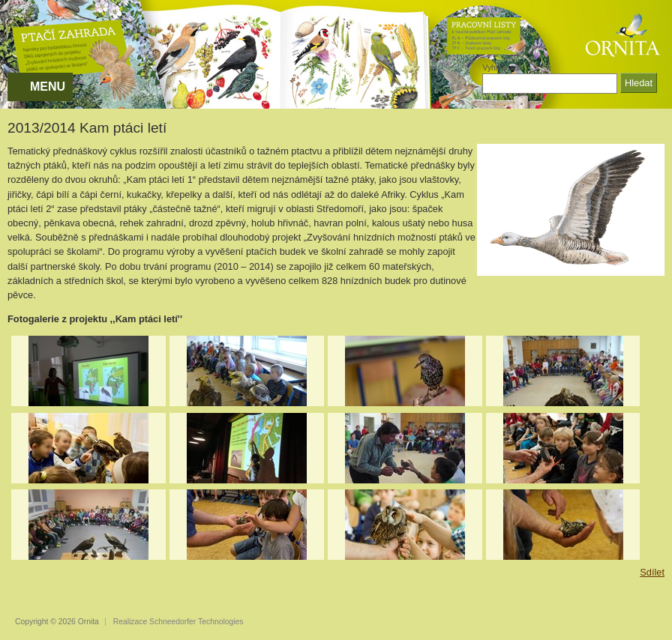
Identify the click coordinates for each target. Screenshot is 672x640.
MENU (48, 87)
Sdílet (652, 572)
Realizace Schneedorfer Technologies (178, 622)
